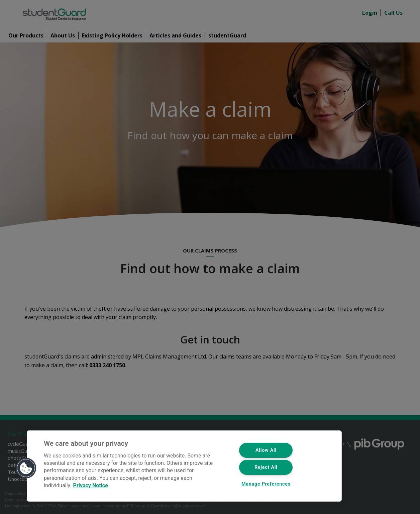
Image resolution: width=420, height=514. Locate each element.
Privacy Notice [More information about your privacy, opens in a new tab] (91, 486)
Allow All (266, 450)
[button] (26, 468)
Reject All (266, 467)
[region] (184, 466)
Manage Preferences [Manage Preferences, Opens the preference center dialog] (266, 484)
